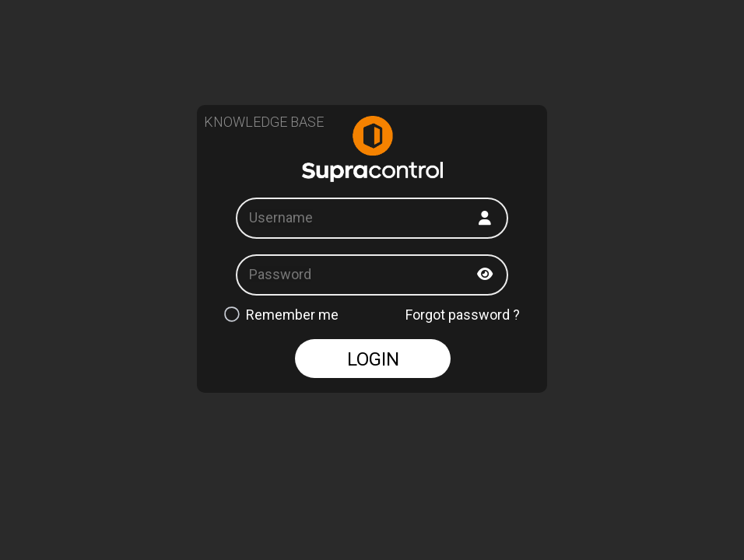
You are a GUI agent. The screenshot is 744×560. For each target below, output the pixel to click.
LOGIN (373, 359)
